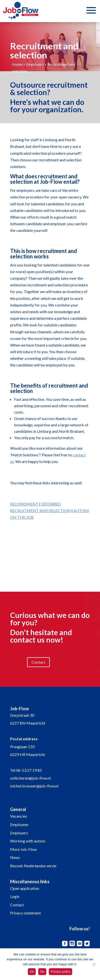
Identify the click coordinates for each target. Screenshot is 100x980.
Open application (25, 888)
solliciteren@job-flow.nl (30, 778)
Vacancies (19, 816)
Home (17, 64)
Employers (35, 64)
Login (15, 896)
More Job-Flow (23, 849)
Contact (38, 662)
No (42, 972)
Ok (32, 972)
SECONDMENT (24, 504)
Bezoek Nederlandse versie (33, 866)
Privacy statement (25, 913)
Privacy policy (60, 972)
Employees (19, 824)
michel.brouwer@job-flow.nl (34, 786)
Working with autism (28, 841)
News (15, 857)
